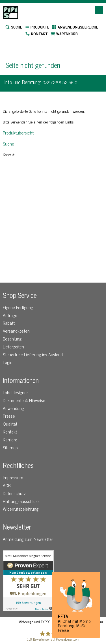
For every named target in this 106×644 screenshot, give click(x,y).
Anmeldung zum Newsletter (28, 539)
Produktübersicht (18, 133)
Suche (8, 144)
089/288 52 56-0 (60, 82)
